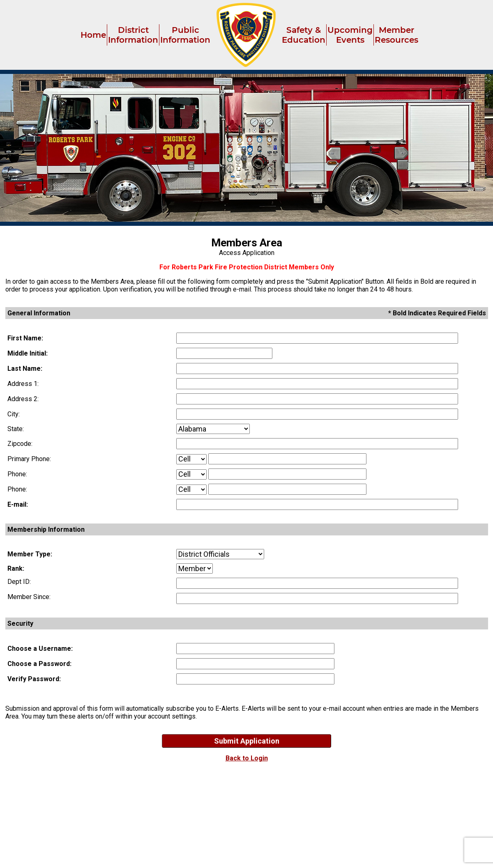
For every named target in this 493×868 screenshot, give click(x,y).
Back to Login (247, 758)
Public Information (185, 35)
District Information (133, 35)
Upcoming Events (350, 35)
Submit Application (247, 741)
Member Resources (396, 35)
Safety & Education (304, 35)
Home (93, 35)
